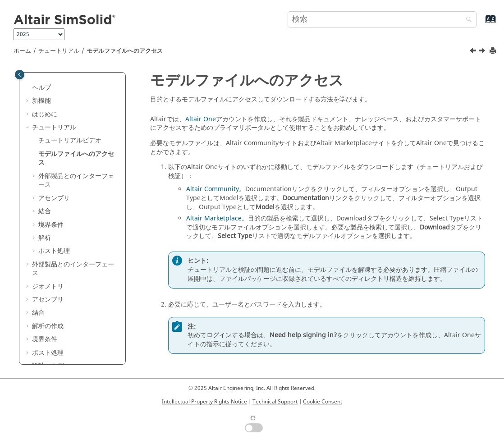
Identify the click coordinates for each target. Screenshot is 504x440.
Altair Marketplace (214, 218)
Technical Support (275, 402)
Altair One (201, 119)
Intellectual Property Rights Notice (204, 402)
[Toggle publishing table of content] (20, 75)
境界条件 (51, 225)
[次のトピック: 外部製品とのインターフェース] (483, 52)
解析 (45, 238)
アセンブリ (54, 198)
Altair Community (213, 189)
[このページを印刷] (494, 51)
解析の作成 (48, 326)
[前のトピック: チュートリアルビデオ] (474, 52)
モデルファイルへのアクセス (125, 51)
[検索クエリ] (382, 19)
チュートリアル (59, 51)
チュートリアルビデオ (70, 140)
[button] (28, 88)
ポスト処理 (54, 251)
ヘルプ (41, 88)
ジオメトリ (48, 286)
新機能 (41, 101)
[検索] (467, 20)
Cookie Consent (323, 402)
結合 (45, 211)
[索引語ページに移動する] (481, 23)
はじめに (45, 114)
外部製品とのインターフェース (76, 181)
